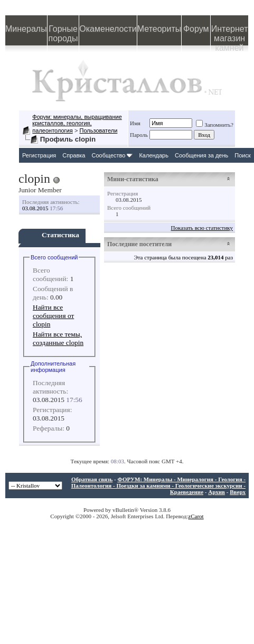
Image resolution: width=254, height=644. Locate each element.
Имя (135, 123)
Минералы (26, 29)
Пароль (139, 135)
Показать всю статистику (202, 228)
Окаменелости (108, 29)
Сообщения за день (201, 155)
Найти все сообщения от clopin (53, 316)
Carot (197, 516)
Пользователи (99, 130)
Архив (217, 492)
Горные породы (63, 34)
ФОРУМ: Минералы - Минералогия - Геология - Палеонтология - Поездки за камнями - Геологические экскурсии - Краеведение (158, 486)
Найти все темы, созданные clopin (58, 338)
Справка (74, 155)
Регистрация (39, 155)
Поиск (242, 155)
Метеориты (159, 29)
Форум (196, 29)
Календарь (154, 155)
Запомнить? (215, 125)
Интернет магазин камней (230, 35)
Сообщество (112, 155)
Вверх (238, 492)
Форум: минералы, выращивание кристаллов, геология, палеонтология (77, 124)
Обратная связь (92, 479)
